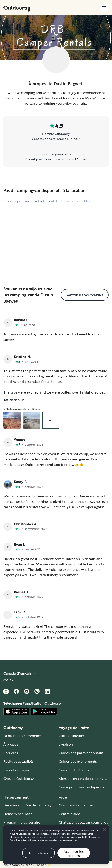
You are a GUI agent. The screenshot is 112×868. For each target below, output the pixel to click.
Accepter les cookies (74, 859)
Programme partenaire (22, 822)
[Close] (104, 835)
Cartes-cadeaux (71, 736)
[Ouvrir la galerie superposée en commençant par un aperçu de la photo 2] (31, 420)
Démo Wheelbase (18, 814)
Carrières (11, 753)
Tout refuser (38, 858)
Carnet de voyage (18, 770)
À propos (11, 744)
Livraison (66, 744)
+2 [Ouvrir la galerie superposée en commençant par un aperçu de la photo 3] (51, 420)
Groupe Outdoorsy (18, 779)
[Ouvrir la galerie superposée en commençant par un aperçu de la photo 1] (12, 420)
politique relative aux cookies (42, 845)
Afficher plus (15, 400)
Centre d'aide (69, 814)
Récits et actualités (18, 761)
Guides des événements (78, 761)
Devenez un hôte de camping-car (30, 805)
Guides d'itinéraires (74, 770)
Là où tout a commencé (23, 736)
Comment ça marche (76, 805)
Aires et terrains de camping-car (84, 779)
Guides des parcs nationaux (81, 753)
